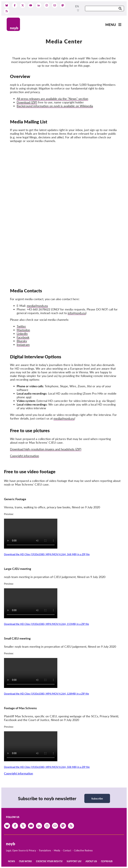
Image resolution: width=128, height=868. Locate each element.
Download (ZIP (26, 102)
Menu (111, 25)
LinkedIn (22, 334)
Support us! (74, 861)
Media (57, 850)
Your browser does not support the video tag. (31, 534)
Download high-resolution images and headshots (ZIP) (46, 449)
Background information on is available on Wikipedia (55, 106)
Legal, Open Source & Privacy (21, 850)
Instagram (23, 345)
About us (91, 861)
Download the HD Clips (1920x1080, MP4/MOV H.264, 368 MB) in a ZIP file (47, 554)
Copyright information (24, 456)
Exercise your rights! (49, 861)
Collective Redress (83, 850)
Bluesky (22, 341)
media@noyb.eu (64, 418)
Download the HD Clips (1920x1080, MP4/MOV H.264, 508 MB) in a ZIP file (47, 767)
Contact (67, 850)
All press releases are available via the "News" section (52, 99)
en (77, 6)
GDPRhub (107, 861)
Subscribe (97, 798)
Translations (45, 850)
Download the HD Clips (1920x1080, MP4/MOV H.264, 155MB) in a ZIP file (46, 624)
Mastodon (23, 330)
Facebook (23, 337)
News (11, 861)
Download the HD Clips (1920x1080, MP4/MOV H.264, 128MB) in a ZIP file (46, 694)
